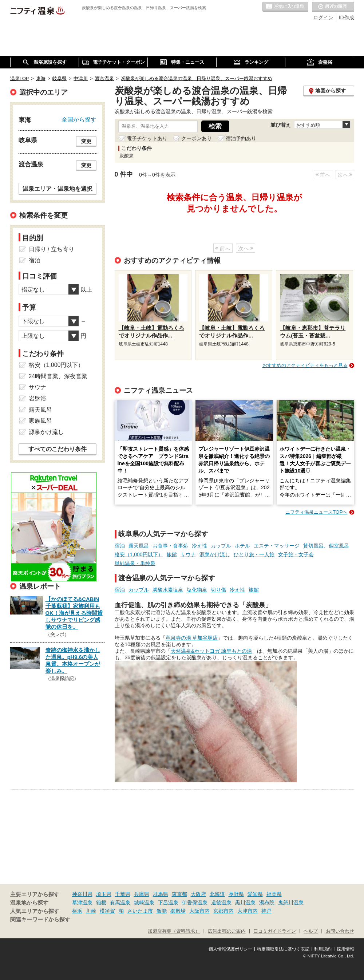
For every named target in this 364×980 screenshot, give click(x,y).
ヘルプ (311, 931)
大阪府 (198, 894)
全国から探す (79, 119)
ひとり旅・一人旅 (254, 554)
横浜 (77, 911)
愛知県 (255, 894)
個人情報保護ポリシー (230, 949)
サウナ (188, 554)
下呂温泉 (168, 902)
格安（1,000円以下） (139, 554)
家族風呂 (40, 421)
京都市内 (223, 911)
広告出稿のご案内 (227, 931)
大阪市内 (199, 911)
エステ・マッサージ (277, 546)
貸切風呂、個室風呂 (326, 546)
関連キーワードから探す (40, 920)
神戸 (266, 911)
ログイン (323, 17)
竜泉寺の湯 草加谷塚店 (192, 638)
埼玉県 (104, 894)
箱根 (101, 902)
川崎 (91, 911)
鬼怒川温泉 (291, 902)
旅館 (172, 554)
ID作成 (347, 17)
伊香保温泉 (195, 902)
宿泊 (120, 546)
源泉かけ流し (215, 554)
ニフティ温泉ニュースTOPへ (316, 512)
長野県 (236, 894)
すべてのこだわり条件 (58, 449)
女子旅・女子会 (296, 554)
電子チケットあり (147, 138)
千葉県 (123, 894)
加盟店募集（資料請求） (174, 931)
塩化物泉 (197, 590)
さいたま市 (140, 911)
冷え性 (199, 546)
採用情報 (345, 949)
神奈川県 (82, 894)
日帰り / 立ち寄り (52, 249)
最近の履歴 (333, 7)
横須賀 (107, 911)
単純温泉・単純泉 (135, 563)
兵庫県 (142, 894)
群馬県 (161, 894)
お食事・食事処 (170, 546)
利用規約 (323, 949)
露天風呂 (139, 546)
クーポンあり (197, 138)
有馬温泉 (120, 902)
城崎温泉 (144, 902)
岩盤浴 (37, 398)
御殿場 (178, 911)
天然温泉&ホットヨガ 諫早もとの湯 (211, 651)
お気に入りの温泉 (285, 7)
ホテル (242, 546)
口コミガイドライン (275, 931)
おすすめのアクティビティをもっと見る (305, 365)
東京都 (179, 894)
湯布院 (267, 902)
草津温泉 (82, 902)
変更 (86, 141)
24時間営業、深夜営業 (58, 376)
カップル (221, 546)
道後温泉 (221, 902)
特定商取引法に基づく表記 (283, 949)
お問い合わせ (340, 931)
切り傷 (218, 590)
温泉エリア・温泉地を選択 (58, 189)
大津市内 (248, 911)
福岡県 (274, 894)
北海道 (217, 894)
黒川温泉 (245, 902)
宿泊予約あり (241, 138)
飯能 (162, 911)
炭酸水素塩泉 (168, 590)
